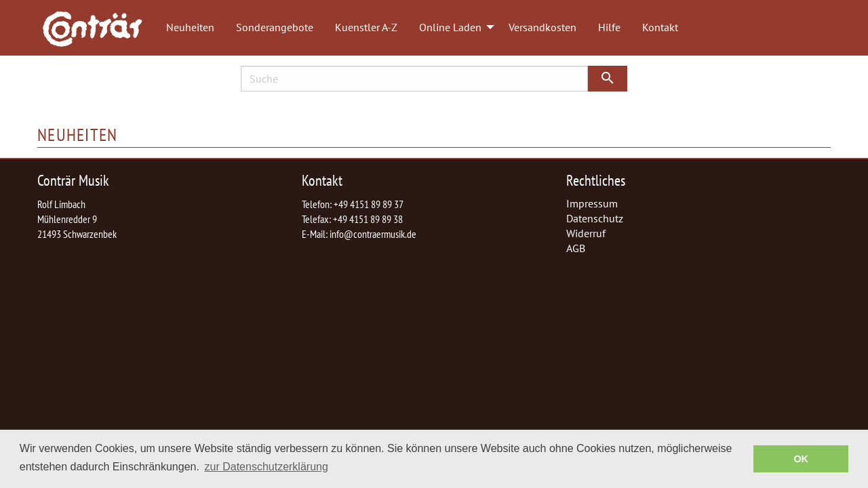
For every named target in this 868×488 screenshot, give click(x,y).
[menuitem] (99, 28)
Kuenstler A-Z (366, 27)
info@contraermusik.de (373, 234)
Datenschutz (595, 218)
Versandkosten (542, 27)
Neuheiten (190, 27)
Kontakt (660, 27)
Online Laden (450, 27)
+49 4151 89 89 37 (369, 204)
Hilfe (609, 27)
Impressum (592, 203)
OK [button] (801, 459)
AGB (576, 248)
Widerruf (586, 233)
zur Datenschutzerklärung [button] (267, 467)
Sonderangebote (275, 27)
